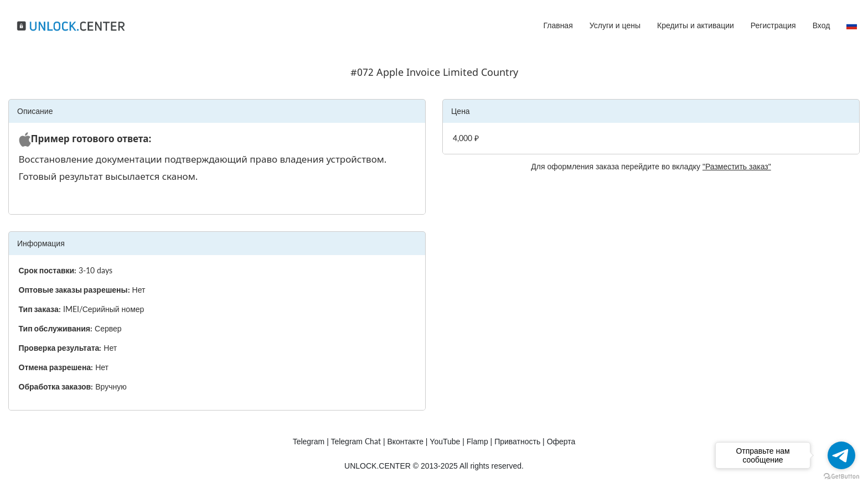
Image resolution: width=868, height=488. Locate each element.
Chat (356, 441)
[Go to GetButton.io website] (841, 477)
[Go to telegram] (841, 455)
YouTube (445, 442)
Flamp (477, 442)
